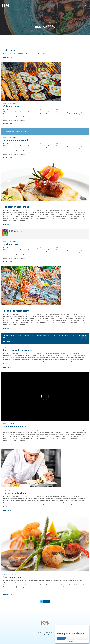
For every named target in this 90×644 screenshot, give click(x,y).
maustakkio (14, 47)
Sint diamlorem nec (13, 577)
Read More (6, 57)
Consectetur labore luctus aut (15, 131)
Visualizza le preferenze (82, 638)
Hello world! (10, 50)
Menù (42, 629)
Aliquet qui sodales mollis (16, 140)
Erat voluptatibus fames (15, 493)
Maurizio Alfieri (47, 635)
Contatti (47, 629)
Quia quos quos (11, 106)
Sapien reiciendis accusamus (18, 350)
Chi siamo (37, 629)
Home (31, 629)
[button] (87, 627)
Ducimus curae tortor (14, 244)
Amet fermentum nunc (15, 426)
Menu (86, 6)
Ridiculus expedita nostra (16, 311)
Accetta (61, 638)
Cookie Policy (72, 641)
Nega (71, 638)
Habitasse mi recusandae (16, 207)
